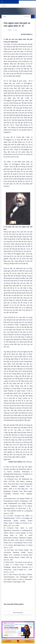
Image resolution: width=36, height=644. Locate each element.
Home (4, 17)
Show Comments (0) (18, 613)
